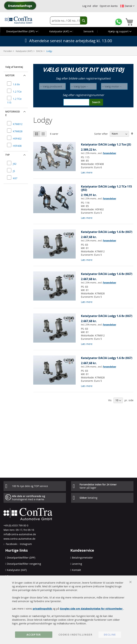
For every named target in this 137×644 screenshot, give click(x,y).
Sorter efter (101, 134)
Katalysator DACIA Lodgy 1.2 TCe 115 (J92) (106, 188)
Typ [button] (8, 155)
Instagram (25, 544)
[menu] (68, 31)
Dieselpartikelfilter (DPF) (21, 558)
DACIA (40, 51)
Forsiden (8, 51)
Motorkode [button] (13, 113)
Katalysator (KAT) (24, 51)
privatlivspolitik (43, 609)
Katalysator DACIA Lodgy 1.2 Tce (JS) (106, 144)
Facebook (11, 544)
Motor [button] (10, 75)
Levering (77, 564)
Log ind (87, 6)
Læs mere (87, 172)
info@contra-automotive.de (20, 534)
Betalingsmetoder (82, 558)
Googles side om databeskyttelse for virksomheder (92, 609)
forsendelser (110, 153)
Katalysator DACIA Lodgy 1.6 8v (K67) (107, 232)
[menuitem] (22, 31)
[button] (127, 6)
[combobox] (69, 21)
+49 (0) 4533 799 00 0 (16, 525)
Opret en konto (109, 6)
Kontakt (76, 570)
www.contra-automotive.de (19, 539)
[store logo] (19, 20)
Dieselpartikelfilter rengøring (24, 564)
